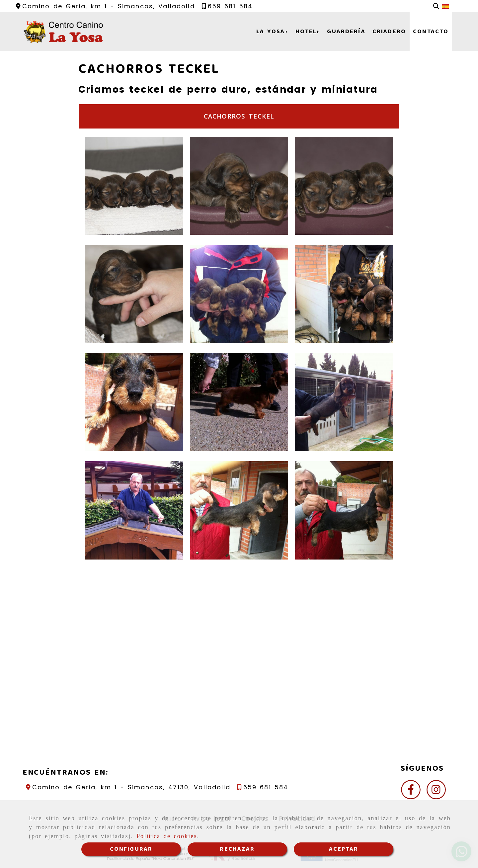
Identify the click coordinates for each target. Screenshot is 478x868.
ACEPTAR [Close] (344, 849)
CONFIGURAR (131, 849)
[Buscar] (436, 6)
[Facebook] (411, 792)
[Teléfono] (227, 6)
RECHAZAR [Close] (237, 849)
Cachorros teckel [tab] (239, 116)
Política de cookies (167, 836)
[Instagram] (436, 792)
